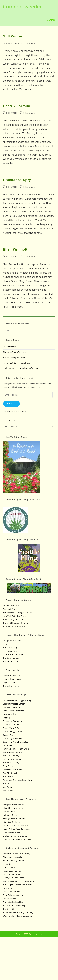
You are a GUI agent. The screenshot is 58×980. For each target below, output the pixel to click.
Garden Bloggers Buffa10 (14, 731)
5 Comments (29, 187)
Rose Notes (8, 776)
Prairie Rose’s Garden (12, 770)
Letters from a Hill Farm (13, 654)
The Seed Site (9, 909)
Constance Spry (17, 180)
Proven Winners (10, 899)
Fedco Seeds (8, 864)
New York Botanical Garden (15, 616)
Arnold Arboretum (11, 606)
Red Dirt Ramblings (11, 773)
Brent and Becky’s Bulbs (14, 860)
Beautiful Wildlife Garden (14, 704)
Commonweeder (22, 7)
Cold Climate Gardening (13, 711)
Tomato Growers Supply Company (18, 912)
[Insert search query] (29, 330)
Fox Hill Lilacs (9, 867)
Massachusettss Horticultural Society (19, 881)
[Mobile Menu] (48, 20)
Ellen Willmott (15, 249)
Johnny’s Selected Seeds (14, 878)
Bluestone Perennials (12, 857)
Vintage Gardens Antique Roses (17, 839)
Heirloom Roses (10, 815)
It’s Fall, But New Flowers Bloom (17, 363)
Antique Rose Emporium (14, 805)
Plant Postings (9, 766)
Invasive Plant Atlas (11, 874)
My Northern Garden (12, 759)
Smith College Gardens (13, 619)
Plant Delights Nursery (13, 895)
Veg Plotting (8, 787)
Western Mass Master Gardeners (18, 916)
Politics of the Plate (11, 676)
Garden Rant (9, 735)
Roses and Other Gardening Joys (17, 780)
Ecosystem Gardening (13, 721)
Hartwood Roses (10, 812)
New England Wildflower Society (17, 885)
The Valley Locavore (12, 686)
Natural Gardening (11, 763)
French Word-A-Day (12, 728)
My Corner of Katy (11, 756)
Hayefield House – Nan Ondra (16, 749)
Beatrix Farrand (17, 106)
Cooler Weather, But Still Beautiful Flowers (22, 368)
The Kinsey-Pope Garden (14, 358)
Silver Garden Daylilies (13, 902)
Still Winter (13, 36)
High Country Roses (12, 822)
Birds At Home (9, 347)
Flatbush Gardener (11, 725)
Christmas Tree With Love (14, 352)
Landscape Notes (11, 651)
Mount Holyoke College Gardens (17, 613)
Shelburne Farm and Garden (16, 836)
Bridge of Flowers (11, 609)
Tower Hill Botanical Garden (15, 623)
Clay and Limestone (12, 707)
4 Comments (29, 43)
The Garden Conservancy (14, 905)
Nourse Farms (9, 888)
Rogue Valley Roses (11, 832)
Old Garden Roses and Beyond (17, 825)
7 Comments (29, 256)
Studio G (7, 783)
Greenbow (8, 745)
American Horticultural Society (16, 854)
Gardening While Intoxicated (16, 742)
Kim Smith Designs (11, 648)
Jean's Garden (9, 644)
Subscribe (11, 404)
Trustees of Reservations (14, 626)
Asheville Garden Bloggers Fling (17, 700)
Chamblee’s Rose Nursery (14, 808)
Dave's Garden (9, 714)
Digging (6, 718)
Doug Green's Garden (13, 641)
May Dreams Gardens (13, 752)
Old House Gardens (12, 892)
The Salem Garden (11, 658)
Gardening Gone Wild (12, 738)
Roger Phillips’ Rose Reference (16, 829)
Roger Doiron (9, 683)
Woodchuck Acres (11, 790)
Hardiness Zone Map (12, 871)
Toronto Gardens (11, 661)
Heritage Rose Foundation (14, 818)
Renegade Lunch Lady (13, 679)
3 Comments (29, 113)
